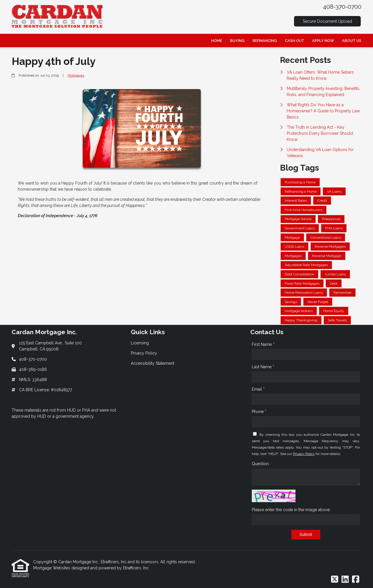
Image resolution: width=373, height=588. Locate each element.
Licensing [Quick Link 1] (140, 343)
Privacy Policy (304, 454)
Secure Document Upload (327, 21)
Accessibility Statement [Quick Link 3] (153, 363)
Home (217, 41)
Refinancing (265, 41)
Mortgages (76, 75)
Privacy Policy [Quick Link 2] (144, 353)
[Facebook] (356, 580)
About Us (352, 41)
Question (260, 464)
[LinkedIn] (345, 580)
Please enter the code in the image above (291, 510)
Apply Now (323, 41)
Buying (237, 41)
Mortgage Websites (52, 568)
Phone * (259, 412)
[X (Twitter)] (335, 580)
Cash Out (295, 41)
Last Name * (263, 367)
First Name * (263, 344)
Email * (258, 389)
